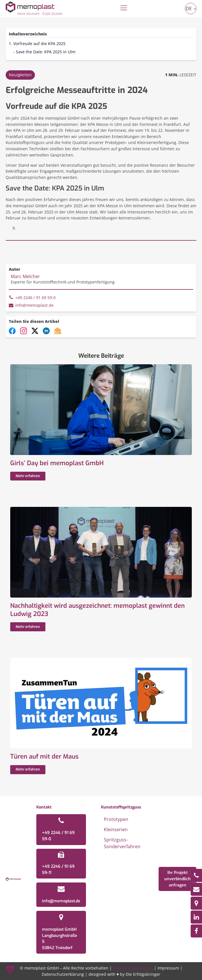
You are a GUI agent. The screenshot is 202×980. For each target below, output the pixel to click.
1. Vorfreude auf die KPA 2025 (37, 44)
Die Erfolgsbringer (143, 974)
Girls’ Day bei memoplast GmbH (57, 463)
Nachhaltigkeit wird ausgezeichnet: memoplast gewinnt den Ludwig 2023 (97, 610)
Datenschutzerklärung (63, 974)
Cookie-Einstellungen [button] (133, 968)
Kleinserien (116, 829)
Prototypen (116, 819)
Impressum (168, 968)
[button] (10, 970)
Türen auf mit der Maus (44, 757)
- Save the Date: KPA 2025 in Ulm (44, 52)
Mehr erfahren (28, 476)
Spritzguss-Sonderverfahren (122, 843)
